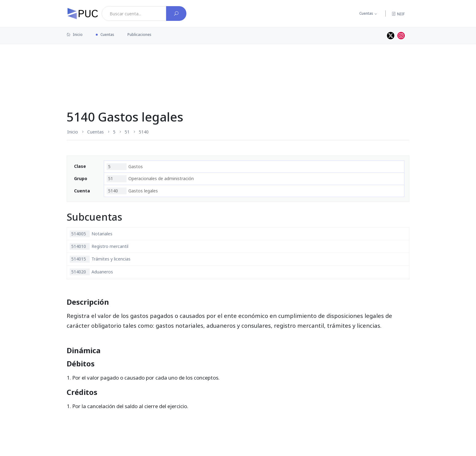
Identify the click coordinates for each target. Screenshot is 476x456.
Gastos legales (132, 191)
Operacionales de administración (150, 179)
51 (127, 132)
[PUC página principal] (83, 14)
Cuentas (366, 13)
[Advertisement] (238, 64)
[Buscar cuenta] (176, 14)
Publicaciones (139, 35)
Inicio (75, 35)
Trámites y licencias (100, 259)
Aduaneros (91, 272)
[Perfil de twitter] (391, 36)
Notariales (91, 234)
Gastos (125, 167)
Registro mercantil (99, 246)
